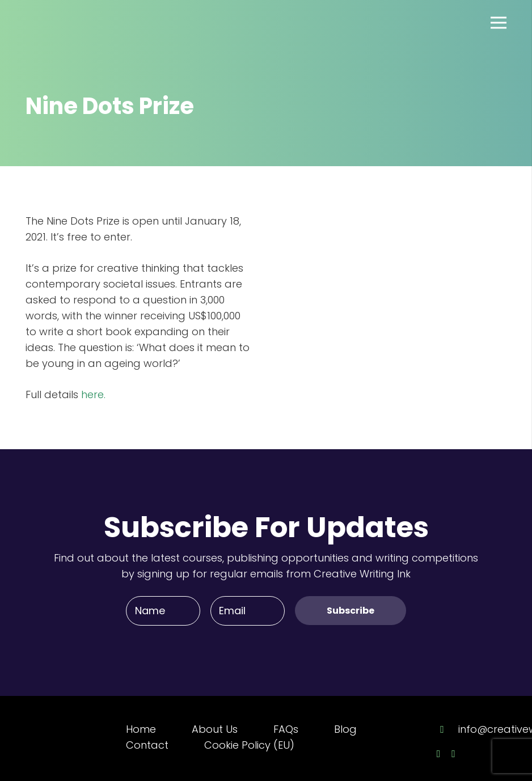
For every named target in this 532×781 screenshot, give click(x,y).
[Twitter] (453, 754)
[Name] (163, 611)
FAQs (286, 729)
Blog (345, 729)
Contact (147, 745)
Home (141, 729)
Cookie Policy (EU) (249, 745)
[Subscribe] (351, 611)
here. (92, 394)
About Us (215, 729)
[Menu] (499, 23)
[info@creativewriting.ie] (447, 729)
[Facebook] (439, 754)
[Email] (248, 611)
